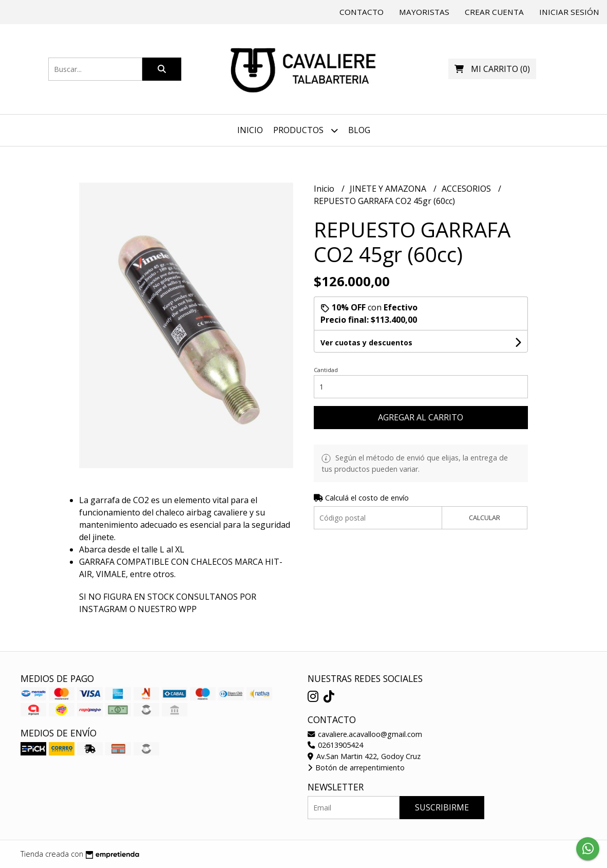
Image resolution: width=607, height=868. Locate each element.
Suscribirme (442, 807)
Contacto (362, 12)
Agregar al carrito (421, 417)
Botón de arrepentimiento (356, 768)
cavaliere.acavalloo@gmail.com (365, 734)
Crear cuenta (494, 12)
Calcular (485, 518)
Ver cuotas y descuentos (366, 343)
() (492, 69)
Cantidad (326, 370)
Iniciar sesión (569, 12)
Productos (306, 130)
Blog (359, 130)
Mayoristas (424, 12)
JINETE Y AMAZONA (389, 189)
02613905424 (335, 745)
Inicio (250, 130)
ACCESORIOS (467, 189)
